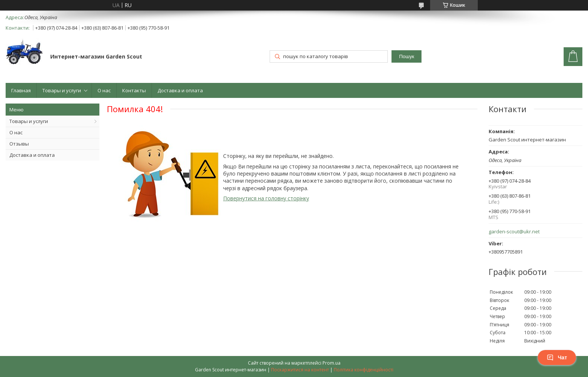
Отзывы (19, 144)
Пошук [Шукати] (406, 56)
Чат (557, 357)
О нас (104, 90)
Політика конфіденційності (364, 370)
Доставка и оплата (180, 90)
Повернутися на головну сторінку (266, 198)
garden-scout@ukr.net (514, 232)
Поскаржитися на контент (300, 370)
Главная (21, 90)
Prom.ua (331, 363)
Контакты (134, 90)
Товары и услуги (62, 90)
